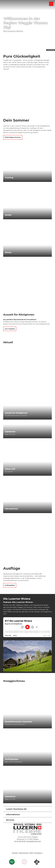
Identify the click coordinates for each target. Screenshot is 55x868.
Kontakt (15, 853)
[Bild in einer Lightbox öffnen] (27, 829)
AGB (31, 853)
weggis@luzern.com (34, 841)
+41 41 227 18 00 (20, 841)
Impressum (38, 853)
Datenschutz (24, 853)
